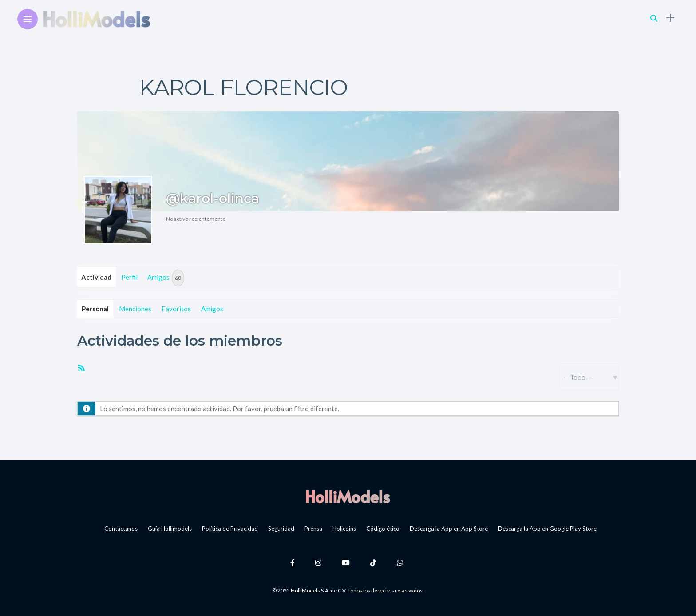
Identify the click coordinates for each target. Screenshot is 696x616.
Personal (95, 309)
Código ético (383, 529)
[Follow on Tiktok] (375, 562)
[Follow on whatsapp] (401, 562)
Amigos (166, 278)
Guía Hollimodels (170, 529)
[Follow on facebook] (294, 562)
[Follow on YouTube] (347, 562)
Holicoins (344, 529)
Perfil (129, 277)
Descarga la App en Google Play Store (547, 529)
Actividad (96, 277)
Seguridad (281, 529)
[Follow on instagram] (320, 562)
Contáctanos (121, 529)
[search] (654, 18)
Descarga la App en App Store (449, 529)
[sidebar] (670, 18)
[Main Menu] (28, 19)
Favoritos (176, 309)
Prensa (313, 529)
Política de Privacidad (230, 529)
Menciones (135, 309)
